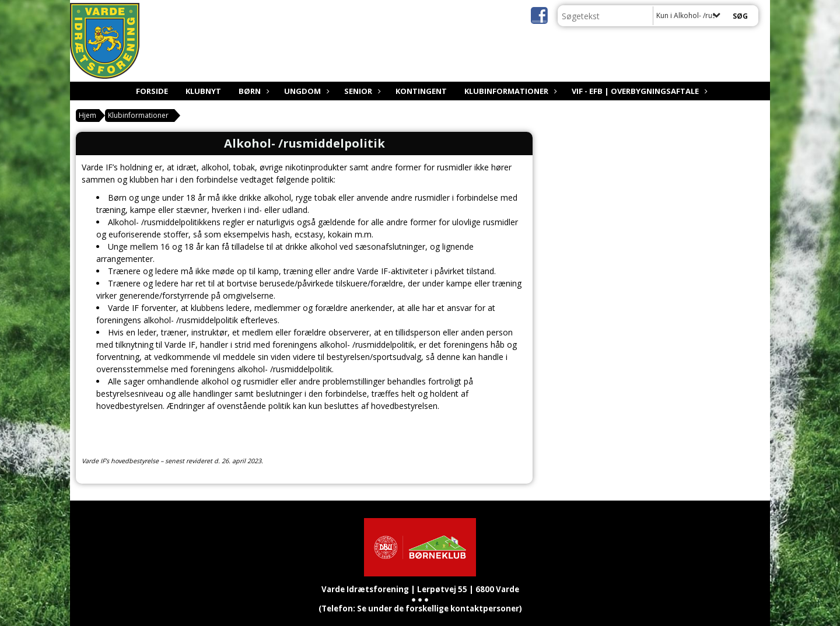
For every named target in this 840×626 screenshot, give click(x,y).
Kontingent (421, 91)
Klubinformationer (509, 91)
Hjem (87, 115)
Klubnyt (203, 91)
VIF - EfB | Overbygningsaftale (638, 91)
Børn (253, 91)
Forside (152, 91)
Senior (361, 91)
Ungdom (305, 91)
